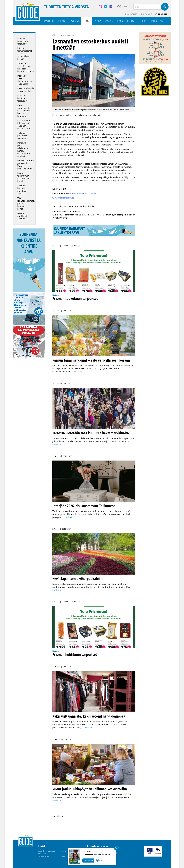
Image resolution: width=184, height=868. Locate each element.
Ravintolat (74, 21)
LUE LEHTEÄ (88, 860)
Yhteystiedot (44, 856)
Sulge (116, 848)
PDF (101, 860)
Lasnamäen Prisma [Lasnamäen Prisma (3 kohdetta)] (93, 215)
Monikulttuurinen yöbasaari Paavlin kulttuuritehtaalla (26, 165)
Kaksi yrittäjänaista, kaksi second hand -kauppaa (24, 111)
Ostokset (87, 21)
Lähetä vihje (146, 14)
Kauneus (98, 21)
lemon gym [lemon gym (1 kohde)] (111, 215)
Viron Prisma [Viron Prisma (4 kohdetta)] (60, 218)
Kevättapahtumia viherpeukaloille (26, 90)
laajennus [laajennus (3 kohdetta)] (58, 215)
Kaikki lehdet (161, 14)
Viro (162, 21)
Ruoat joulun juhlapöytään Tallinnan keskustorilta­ (24, 125)
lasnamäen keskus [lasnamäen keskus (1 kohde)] (73, 215)
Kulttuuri (142, 21)
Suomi (125, 7)
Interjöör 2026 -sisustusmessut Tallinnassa (25, 80)
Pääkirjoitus (49, 21)
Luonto (120, 21)
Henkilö (153, 21)
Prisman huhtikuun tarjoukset (22, 98)
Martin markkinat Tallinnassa (23, 216)
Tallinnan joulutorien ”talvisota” (23, 136)
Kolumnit (62, 21)
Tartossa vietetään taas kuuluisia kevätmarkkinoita (26, 68)
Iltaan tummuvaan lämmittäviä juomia (23, 177)
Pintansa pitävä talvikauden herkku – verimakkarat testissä (24, 150)
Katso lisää (58, 816)
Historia (131, 21)
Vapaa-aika (109, 21)
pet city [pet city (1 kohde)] (132, 215)
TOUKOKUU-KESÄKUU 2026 (96, 854)
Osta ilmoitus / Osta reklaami (47, 852)
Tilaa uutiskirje (131, 14)
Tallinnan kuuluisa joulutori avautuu (22, 190)
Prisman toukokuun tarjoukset (23, 41)
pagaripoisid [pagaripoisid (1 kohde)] (122, 215)
